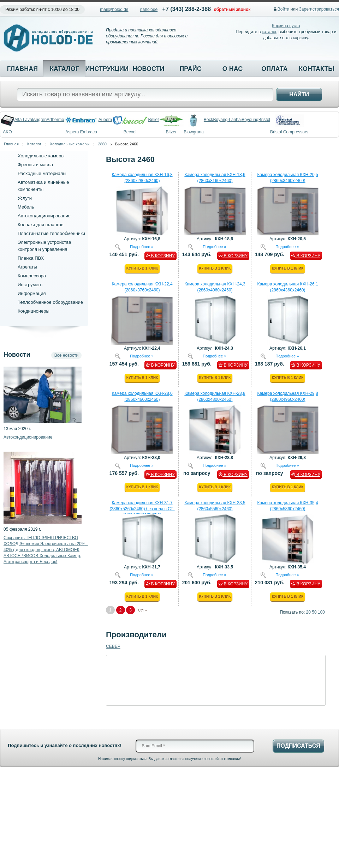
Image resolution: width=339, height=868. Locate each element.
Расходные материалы (42, 173)
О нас (233, 69)
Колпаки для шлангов (41, 225)
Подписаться (298, 746)
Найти (299, 94)
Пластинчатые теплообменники (51, 233)
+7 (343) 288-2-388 (187, 9)
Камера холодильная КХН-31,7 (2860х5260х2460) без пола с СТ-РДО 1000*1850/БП (142, 509)
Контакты (317, 69)
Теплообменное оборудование (50, 302)
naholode (149, 10)
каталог (269, 32)
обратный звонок (232, 10)
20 (308, 612)
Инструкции (106, 69)
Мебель (26, 207)
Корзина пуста (286, 26)
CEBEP (113, 646)
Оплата (275, 69)
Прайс (190, 69)
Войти (284, 9)
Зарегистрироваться (319, 9)
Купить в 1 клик (142, 268)
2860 (102, 144)
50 (314, 612)
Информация (32, 293)
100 (321, 612)
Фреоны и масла (35, 165)
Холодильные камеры (70, 144)
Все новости (66, 355)
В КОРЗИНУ (160, 256)
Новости (148, 69)
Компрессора (32, 276)
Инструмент (30, 285)
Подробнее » (142, 246)
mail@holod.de (114, 10)
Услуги (25, 198)
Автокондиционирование (44, 216)
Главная (22, 69)
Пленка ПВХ (31, 258)
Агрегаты (27, 267)
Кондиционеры (34, 311)
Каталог (64, 69)
